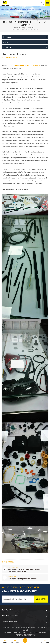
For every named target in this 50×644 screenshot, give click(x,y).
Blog (23, 28)
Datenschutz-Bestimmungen (32, 632)
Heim (17, 28)
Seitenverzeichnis (10, 632)
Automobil (30, 28)
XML (19, 632)
